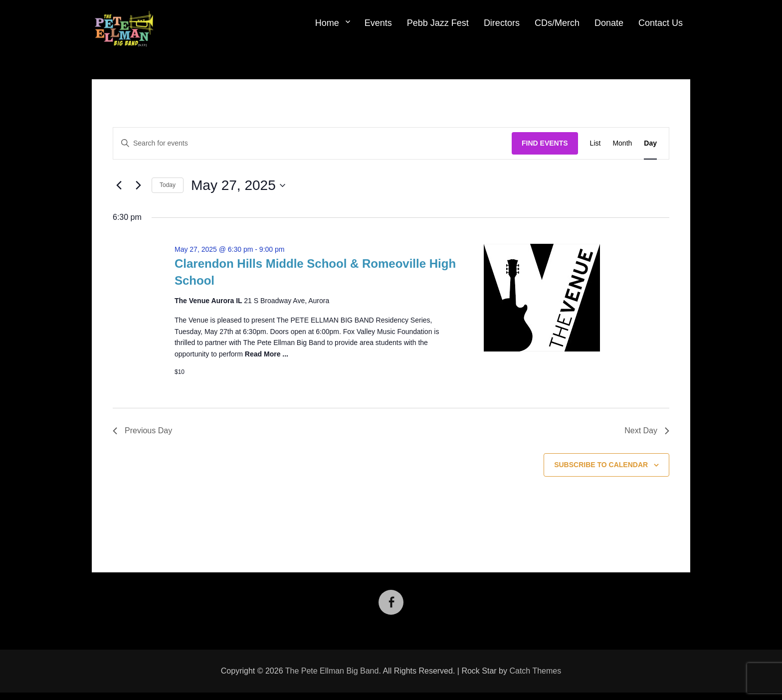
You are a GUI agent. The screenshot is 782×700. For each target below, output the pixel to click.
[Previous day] (119, 185)
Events (378, 23)
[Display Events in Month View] (622, 143)
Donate (609, 23)
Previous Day (142, 431)
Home (327, 23)
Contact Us (661, 23)
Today (168, 185)
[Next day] (138, 185)
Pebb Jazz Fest (438, 23)
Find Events (545, 143)
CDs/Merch (557, 23)
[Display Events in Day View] (650, 143)
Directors (502, 23)
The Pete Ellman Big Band (332, 671)
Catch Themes (535, 671)
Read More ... (267, 354)
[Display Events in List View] (595, 143)
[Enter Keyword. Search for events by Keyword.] (312, 143)
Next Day (647, 431)
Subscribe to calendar (601, 465)
